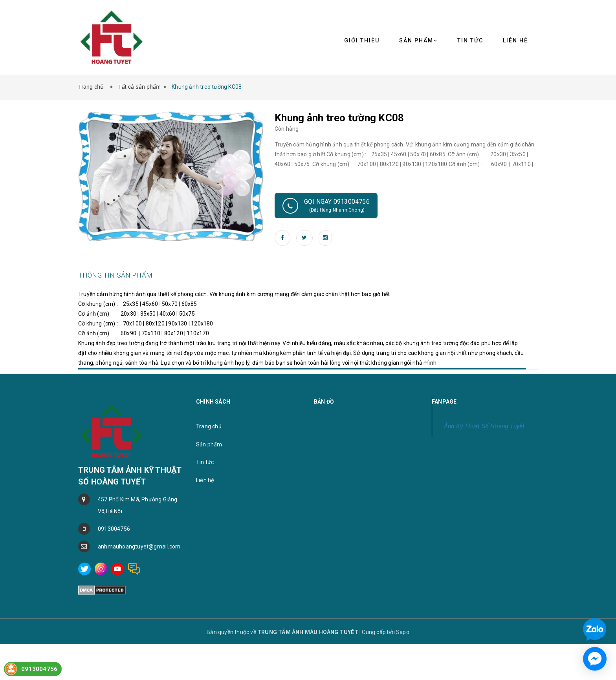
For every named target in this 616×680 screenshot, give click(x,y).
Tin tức (205, 490)
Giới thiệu (362, 40)
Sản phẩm (418, 40)
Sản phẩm (209, 473)
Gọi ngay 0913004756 (326, 206)
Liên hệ (515, 40)
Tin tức (470, 40)
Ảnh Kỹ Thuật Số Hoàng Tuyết (484, 454)
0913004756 (114, 557)
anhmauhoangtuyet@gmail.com (139, 575)
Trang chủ (93, 87)
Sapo (403, 660)
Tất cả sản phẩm (139, 87)
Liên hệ (205, 508)
